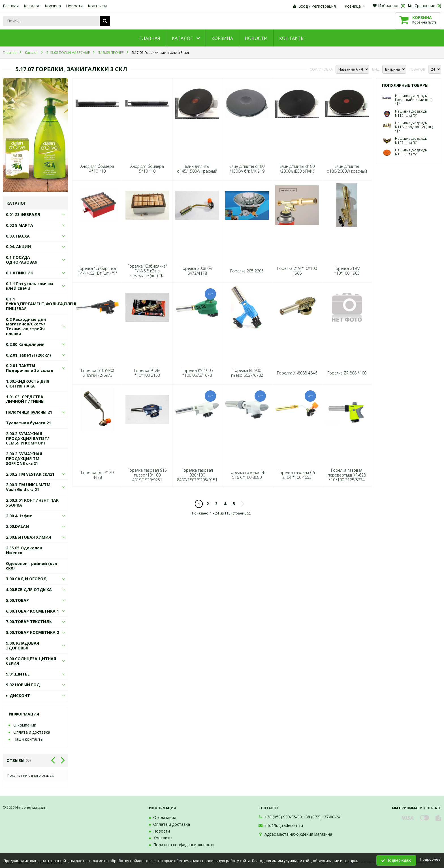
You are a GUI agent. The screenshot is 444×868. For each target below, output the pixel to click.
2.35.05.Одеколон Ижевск (24, 550)
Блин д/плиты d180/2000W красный (347, 169)
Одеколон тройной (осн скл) (32, 566)
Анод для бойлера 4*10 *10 (97, 169)
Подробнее (430, 859)
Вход (303, 6)
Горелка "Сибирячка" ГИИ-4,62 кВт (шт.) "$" (97, 271)
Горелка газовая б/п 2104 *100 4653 (297, 475)
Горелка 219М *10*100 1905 (347, 271)
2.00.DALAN (17, 526)
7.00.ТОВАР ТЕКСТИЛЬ (29, 622)
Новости (74, 6)
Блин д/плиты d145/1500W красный (197, 169)
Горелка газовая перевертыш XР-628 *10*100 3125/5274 (347, 475)
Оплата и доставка (32, 732)
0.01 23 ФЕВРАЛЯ (23, 214)
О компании (25, 725)
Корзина (53, 6)
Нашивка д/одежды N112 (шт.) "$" (411, 113)
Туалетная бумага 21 (28, 423)
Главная (11, 6)
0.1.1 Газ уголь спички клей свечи (29, 286)
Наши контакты (28, 739)
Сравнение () (425, 6)
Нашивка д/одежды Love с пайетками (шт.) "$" (414, 100)
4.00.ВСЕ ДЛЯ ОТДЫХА (29, 589)
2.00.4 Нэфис (19, 516)
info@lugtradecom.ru (284, 825)
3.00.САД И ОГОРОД (26, 579)
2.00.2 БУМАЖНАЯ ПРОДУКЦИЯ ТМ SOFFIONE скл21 (24, 459)
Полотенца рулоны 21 (29, 412)
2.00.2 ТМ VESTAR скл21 (30, 474)
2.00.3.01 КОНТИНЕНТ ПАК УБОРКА (32, 503)
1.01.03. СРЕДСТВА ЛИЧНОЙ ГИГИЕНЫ (25, 399)
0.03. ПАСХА (18, 236)
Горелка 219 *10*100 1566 (297, 271)
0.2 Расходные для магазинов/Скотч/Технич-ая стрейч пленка (26, 326)
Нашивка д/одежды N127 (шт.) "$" (411, 140)
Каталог (32, 6)
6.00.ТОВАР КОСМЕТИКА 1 (32, 611)
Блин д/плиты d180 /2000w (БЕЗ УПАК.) (297, 169)
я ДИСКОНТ (18, 696)
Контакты (97, 6)
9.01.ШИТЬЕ (18, 674)
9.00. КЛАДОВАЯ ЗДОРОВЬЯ (23, 645)
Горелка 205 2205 (247, 271)
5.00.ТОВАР (17, 600)
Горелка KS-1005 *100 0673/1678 (197, 373)
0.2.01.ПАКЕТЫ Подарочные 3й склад (30, 368)
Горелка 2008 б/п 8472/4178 (197, 271)
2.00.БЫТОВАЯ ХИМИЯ (28, 537)
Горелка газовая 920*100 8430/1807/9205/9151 (197, 475)
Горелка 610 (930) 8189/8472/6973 (97, 373)
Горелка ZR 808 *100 (347, 373)
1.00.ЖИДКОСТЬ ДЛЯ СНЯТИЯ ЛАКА (28, 384)
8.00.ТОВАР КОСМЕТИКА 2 (32, 632)
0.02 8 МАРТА (20, 225)
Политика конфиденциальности (184, 845)
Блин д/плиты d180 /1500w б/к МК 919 (247, 169)
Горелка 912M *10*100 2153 (147, 373)
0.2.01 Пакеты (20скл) (28, 355)
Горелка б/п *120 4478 (97, 475)
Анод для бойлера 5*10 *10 (147, 169)
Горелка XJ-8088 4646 (297, 373)
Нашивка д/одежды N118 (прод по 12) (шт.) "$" (414, 127)
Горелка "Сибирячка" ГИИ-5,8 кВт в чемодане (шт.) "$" (147, 271)
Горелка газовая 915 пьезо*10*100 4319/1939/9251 (147, 475)
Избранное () (389, 6)
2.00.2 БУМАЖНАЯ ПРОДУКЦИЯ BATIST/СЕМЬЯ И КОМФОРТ (27, 438)
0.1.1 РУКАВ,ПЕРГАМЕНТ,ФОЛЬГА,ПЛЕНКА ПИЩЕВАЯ (43, 304)
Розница (355, 6)
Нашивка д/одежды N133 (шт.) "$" (411, 152)
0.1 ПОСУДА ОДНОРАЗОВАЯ (22, 260)
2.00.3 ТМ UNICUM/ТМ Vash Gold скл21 (28, 487)
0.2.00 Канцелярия (25, 344)
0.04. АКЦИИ (18, 246)
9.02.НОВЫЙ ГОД (23, 685)
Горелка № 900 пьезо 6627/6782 (247, 373)
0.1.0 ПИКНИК (20, 273)
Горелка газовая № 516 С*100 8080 (247, 475)
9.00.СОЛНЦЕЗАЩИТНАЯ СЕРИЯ (31, 661)
